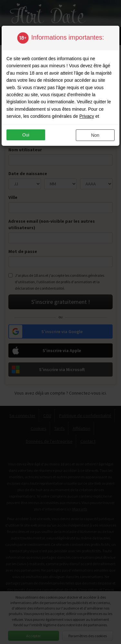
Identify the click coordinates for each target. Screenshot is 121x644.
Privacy (87, 116)
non (95, 135)
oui (26, 135)
